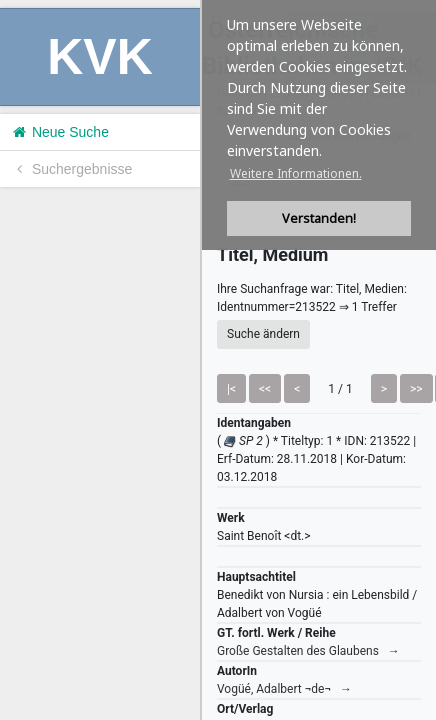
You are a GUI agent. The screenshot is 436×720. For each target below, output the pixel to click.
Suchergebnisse (71, 169)
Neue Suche (59, 132)
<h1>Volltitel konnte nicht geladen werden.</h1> (319, 360)
